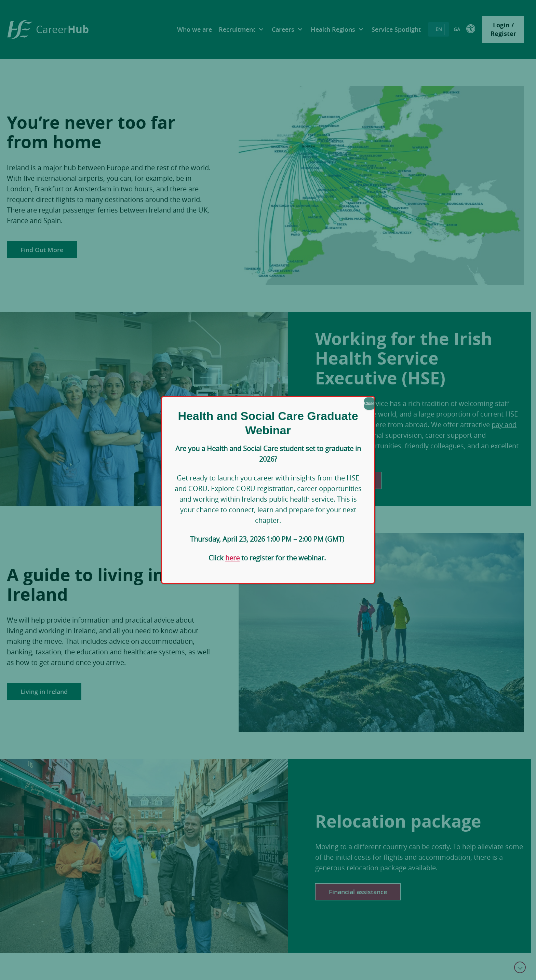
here (232, 558)
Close (369, 404)
